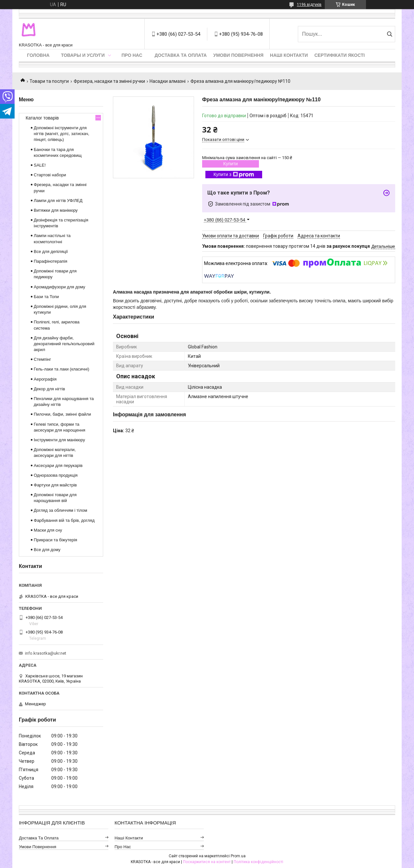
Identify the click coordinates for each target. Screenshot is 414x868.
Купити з (234, 175)
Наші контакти (289, 55)
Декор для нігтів (49, 389)
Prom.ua (238, 856)
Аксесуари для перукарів (58, 465)
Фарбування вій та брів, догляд (64, 520)
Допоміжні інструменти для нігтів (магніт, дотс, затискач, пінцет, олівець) (61, 134)
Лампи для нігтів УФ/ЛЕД (58, 201)
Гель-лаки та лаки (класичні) (61, 369)
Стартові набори (50, 175)
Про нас (132, 55)
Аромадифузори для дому (60, 287)
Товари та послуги (49, 81)
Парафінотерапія (50, 261)
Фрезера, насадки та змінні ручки (109, 81)
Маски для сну (48, 530)
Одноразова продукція (56, 475)
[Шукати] (390, 34)
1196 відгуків (309, 5)
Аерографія (45, 379)
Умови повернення (238, 55)
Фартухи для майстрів (55, 485)
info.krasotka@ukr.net (46, 653)
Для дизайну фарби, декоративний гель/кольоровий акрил (64, 344)
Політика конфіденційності (258, 862)
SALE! (40, 165)
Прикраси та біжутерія (55, 540)
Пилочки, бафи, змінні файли (62, 414)
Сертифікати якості (340, 55)
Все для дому (47, 550)
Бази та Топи (46, 297)
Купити (231, 164)
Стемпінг (42, 359)
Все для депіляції (51, 252)
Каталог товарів (42, 118)
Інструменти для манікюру (59, 440)
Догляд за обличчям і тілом (61, 510)
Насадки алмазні (168, 81)
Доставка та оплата (181, 55)
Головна (38, 55)
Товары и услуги (83, 55)
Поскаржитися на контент (207, 862)
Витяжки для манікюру (56, 210)
